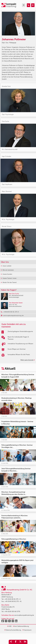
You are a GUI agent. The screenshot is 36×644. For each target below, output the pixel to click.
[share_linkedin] (25, 642)
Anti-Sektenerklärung (21, 626)
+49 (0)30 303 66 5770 (12, 612)
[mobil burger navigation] (24, 5)
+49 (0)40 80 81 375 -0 (12, 599)
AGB (9, 626)
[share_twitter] (20, 642)
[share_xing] (11, 642)
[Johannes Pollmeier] (29, 5)
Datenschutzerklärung (13, 630)
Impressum (27, 630)
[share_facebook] (16, 642)
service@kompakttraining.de (24, 615)
